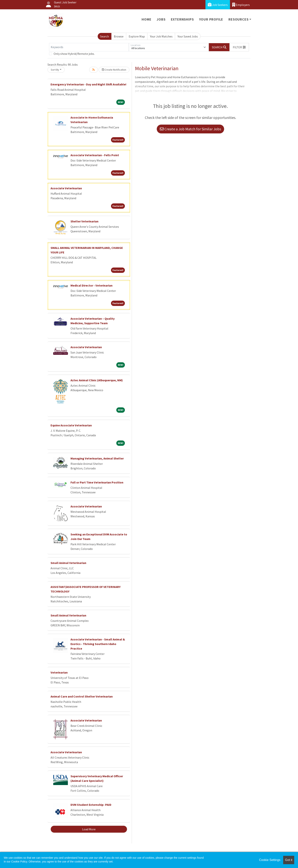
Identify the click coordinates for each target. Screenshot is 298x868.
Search (105, 36)
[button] (239, 47)
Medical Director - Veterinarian (92, 285)
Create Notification (114, 70)
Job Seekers (218, 5)
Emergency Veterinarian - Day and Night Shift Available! (88, 84)
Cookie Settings (270, 860)
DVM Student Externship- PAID (91, 805)
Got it (289, 860)
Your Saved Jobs (188, 36)
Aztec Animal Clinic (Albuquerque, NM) (97, 380)
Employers (241, 5)
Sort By (55, 70)
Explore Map (137, 36)
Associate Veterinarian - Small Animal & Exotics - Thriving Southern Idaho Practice (98, 644)
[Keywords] (89, 47)
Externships (182, 19)
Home (146, 19)
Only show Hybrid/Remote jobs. (74, 54)
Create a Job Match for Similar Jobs (190, 129)
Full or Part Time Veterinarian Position (97, 482)
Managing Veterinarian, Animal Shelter (97, 458)
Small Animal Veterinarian (68, 563)
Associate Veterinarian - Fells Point (95, 155)
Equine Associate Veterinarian (71, 425)
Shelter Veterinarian (84, 221)
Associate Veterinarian (66, 188)
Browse (119, 36)
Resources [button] (238, 19)
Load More (89, 829)
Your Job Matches (161, 36)
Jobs (161, 19)
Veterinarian (59, 672)
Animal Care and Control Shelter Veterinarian (82, 696)
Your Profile (211, 19)
